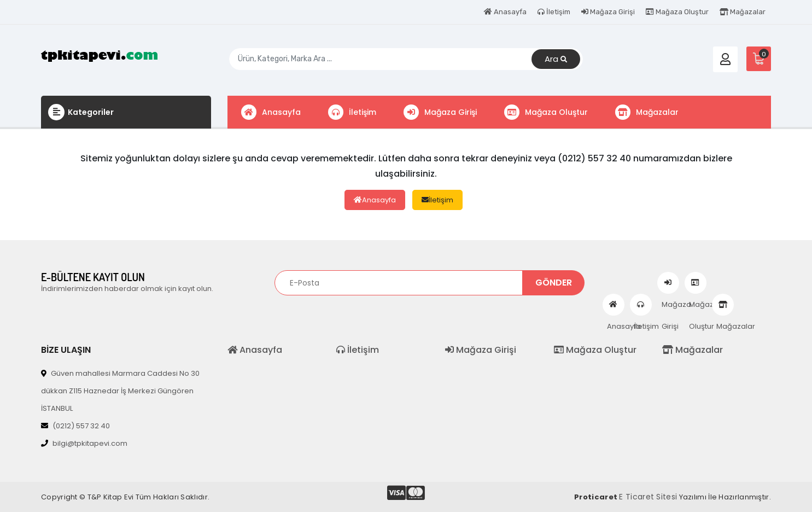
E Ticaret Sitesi (648, 497)
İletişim (554, 12)
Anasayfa (505, 12)
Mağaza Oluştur (677, 12)
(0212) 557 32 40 (75, 426)
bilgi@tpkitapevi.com (84, 443)
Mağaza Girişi (608, 12)
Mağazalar (743, 12)
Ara (556, 59)
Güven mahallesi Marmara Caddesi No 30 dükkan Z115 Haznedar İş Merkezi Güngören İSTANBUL (120, 391)
